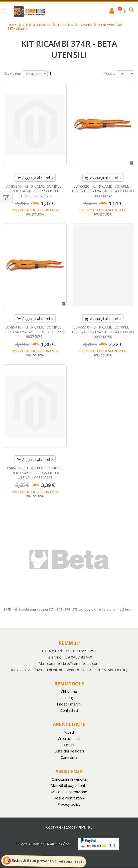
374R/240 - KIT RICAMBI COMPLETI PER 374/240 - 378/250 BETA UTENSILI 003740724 (35, 191)
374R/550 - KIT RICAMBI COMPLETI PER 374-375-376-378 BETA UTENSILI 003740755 (103, 332)
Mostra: (109, 73)
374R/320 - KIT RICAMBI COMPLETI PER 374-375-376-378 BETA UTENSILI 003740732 (103, 191)
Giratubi (86, 25)
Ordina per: (12, 73)
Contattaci (69, 710)
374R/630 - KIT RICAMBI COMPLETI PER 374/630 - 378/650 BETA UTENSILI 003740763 (35, 473)
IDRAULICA (65, 25)
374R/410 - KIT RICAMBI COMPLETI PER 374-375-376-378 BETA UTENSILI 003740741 (35, 332)
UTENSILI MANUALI (37, 25)
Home (12, 25)
